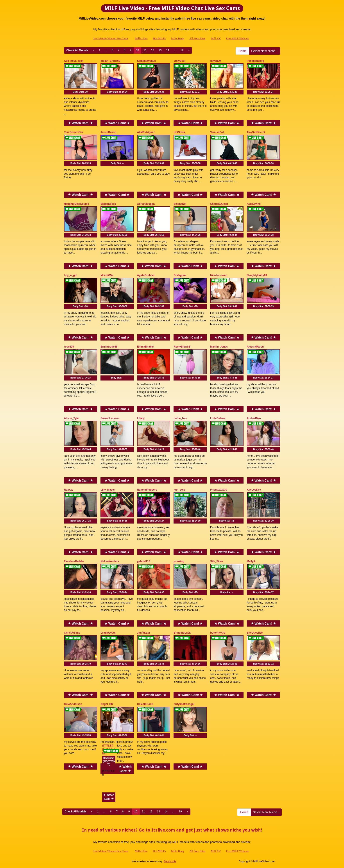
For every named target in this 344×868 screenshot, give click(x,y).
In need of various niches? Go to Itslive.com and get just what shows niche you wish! (172, 830)
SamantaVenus (146, 61)
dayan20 (215, 61)
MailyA (251, 561)
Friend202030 (219, 490)
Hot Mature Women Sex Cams (111, 38)
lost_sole (179, 490)
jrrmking (179, 561)
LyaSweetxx (108, 633)
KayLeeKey (254, 490)
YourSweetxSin (73, 132)
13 (160, 50)
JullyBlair (179, 61)
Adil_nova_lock (74, 61)
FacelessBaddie (74, 561)
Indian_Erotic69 (110, 61)
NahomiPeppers (147, 490)
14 (168, 50)
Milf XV (216, 38)
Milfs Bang (178, 38)
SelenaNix (180, 204)
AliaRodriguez (146, 132)
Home (243, 51)
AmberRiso (254, 418)
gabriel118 (144, 561)
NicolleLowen (219, 275)
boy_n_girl (71, 275)
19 (182, 50)
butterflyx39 (218, 633)
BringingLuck (182, 633)
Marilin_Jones (219, 347)
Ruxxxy (69, 490)
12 (153, 50)
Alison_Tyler (72, 418)
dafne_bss (180, 418)
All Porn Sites (197, 38)
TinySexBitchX (256, 132)
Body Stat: (81, 92)
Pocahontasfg (255, 61)
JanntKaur (144, 633)
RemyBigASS (182, 347)
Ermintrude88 (109, 347)
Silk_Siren (217, 561)
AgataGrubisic (146, 275)
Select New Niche (265, 51)
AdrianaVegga (146, 204)
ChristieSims (72, 633)
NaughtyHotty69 (257, 275)
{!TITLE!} (108, 746)
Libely (141, 418)
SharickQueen (219, 204)
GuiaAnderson (73, 704)
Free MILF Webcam (238, 38)
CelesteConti (145, 704)
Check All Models (77, 50)
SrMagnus (180, 275)
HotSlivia (179, 132)
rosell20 (69, 347)
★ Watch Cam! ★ (81, 123)
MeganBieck (108, 204)
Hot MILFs (159, 38)
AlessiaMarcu (255, 347)
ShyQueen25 (255, 633)
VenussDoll (217, 132)
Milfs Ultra (141, 38)
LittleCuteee (218, 418)
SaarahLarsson (110, 418)
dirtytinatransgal (184, 704)
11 (145, 50)
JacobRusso (108, 132)
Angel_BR (107, 704)
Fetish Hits (170, 861)
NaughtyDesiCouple (77, 204)
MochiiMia (107, 275)
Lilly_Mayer (108, 490)
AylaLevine (254, 204)
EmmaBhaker (146, 347)
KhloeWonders (110, 561)
